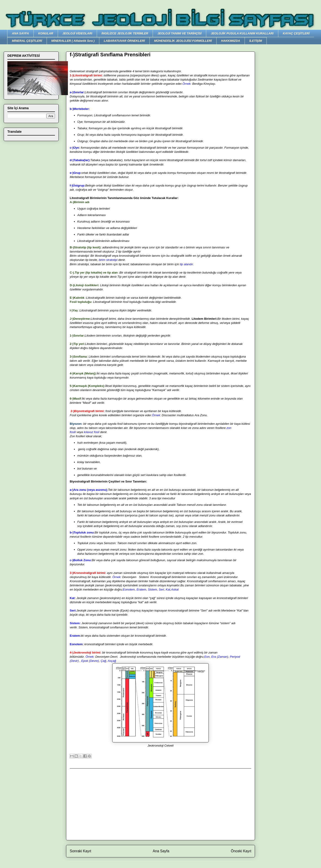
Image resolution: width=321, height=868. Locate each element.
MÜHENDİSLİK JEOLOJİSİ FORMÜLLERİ (183, 41)
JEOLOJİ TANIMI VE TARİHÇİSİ (180, 33)
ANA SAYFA (21, 33)
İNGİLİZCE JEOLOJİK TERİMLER (125, 33)
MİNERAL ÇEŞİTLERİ (27, 41)
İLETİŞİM (256, 41)
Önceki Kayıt (241, 851)
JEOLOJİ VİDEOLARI (77, 33)
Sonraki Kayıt (80, 851)
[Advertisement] (160, 804)
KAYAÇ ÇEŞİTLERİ (296, 33)
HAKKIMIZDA (230, 41)
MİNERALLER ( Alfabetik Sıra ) (73, 41)
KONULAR (46, 33)
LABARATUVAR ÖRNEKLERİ (124, 41)
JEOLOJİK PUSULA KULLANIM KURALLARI (242, 33)
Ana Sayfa (161, 851)
